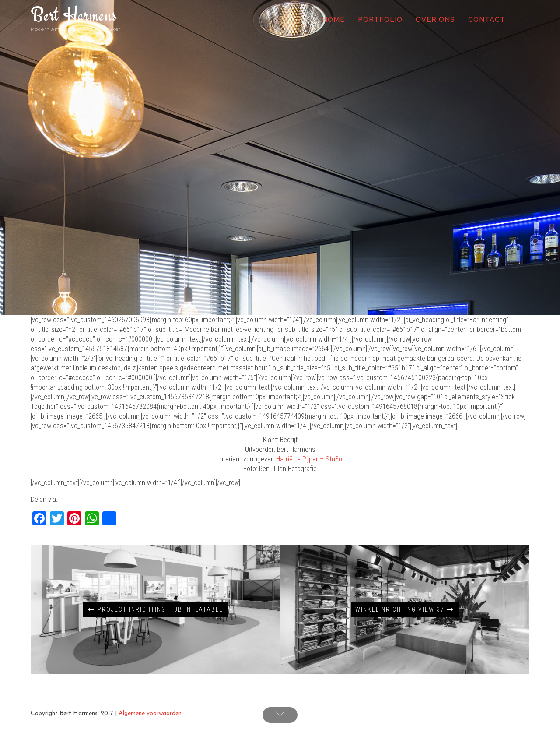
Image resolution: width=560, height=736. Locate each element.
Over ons (435, 19)
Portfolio (380, 19)
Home (333, 19)
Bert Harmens (74, 15)
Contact (487, 19)
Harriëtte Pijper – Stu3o (309, 459)
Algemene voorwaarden (150, 713)
